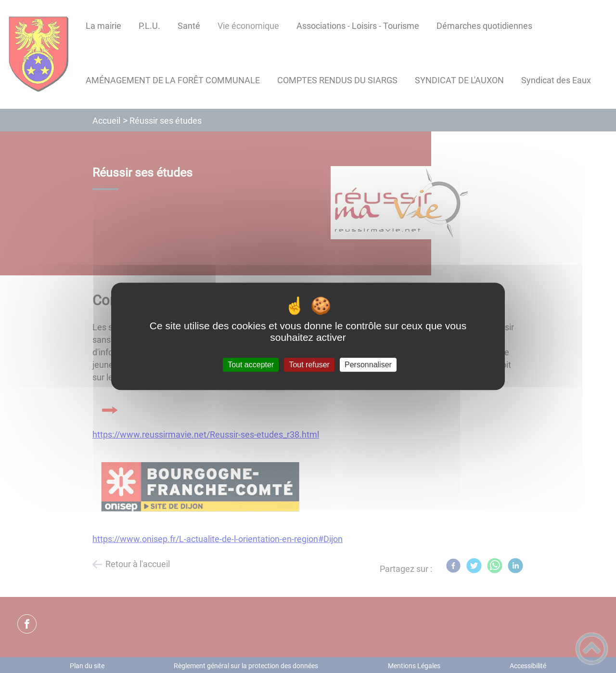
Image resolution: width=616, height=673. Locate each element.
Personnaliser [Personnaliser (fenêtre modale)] (368, 365)
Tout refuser (309, 365)
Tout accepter (251, 365)
